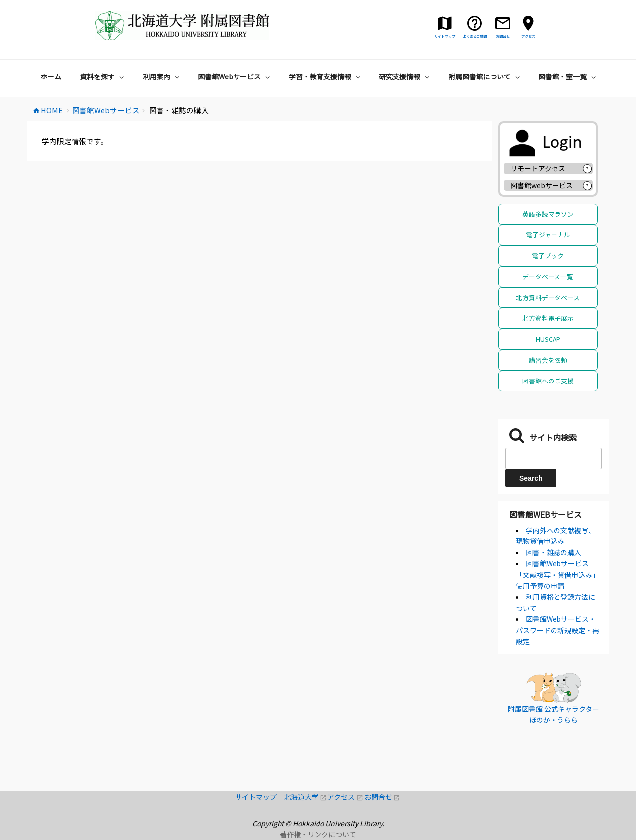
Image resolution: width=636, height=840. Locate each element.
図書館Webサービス (235, 76)
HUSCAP (548, 339)
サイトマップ (259, 797)
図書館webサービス (542, 185)
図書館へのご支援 (548, 381)
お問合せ (382, 797)
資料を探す (103, 76)
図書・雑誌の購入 (554, 552)
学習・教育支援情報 (326, 76)
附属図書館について (485, 76)
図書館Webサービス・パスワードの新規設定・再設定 (557, 630)
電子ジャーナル (548, 235)
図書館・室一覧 (568, 76)
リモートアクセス (538, 168)
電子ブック (548, 256)
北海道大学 (306, 797)
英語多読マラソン (548, 214)
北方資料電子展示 (548, 318)
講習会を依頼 (548, 360)
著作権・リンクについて (318, 834)
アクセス (346, 797)
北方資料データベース (548, 297)
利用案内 (162, 76)
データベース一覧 (548, 276)
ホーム (51, 76)
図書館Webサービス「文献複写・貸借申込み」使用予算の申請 (557, 574)
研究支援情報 (405, 76)
